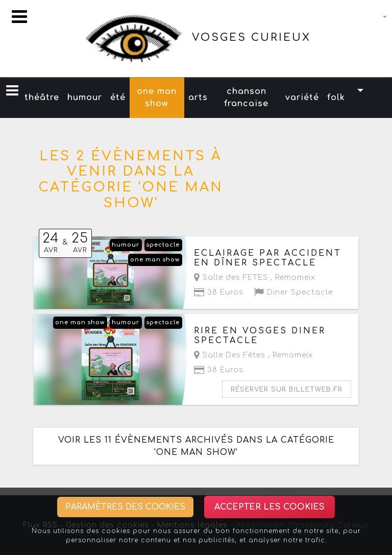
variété (302, 98)
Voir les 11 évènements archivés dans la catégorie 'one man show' (196, 446)
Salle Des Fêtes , (253, 355)
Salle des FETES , (255, 277)
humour (85, 98)
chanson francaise (246, 98)
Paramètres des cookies (125, 507)
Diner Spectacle (293, 292)
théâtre (42, 98)
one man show (157, 98)
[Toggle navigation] (19, 17)
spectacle (163, 245)
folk (336, 98)
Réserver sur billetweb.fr (287, 390)
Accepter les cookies (269, 507)
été (118, 98)
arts (198, 98)
